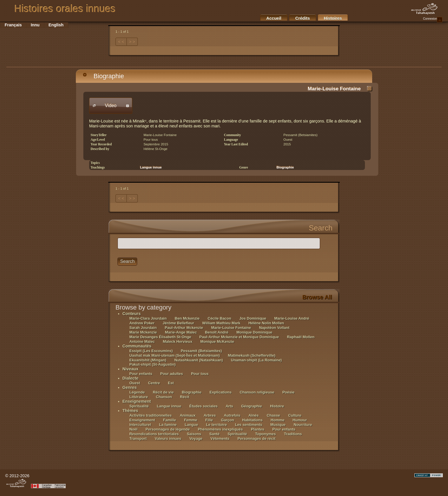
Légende (137, 392)
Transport (138, 439)
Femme (191, 420)
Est (171, 383)
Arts (230, 406)
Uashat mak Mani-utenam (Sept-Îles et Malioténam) (175, 355)
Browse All (317, 297)
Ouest (135, 383)
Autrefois (232, 415)
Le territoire (216, 425)
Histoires (333, 18)
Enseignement (137, 401)
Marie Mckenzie (143, 332)
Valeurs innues (168, 439)
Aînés (253, 415)
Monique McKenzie (217, 342)
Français (13, 25)
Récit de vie (163, 392)
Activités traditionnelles (150, 415)
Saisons (194, 434)
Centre (155, 383)
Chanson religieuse (257, 392)
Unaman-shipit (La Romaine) (256, 360)
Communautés (137, 346)
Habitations (253, 420)
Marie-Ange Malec (181, 332)
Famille (170, 420)
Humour (300, 420)
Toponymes (266, 434)
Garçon (227, 420)
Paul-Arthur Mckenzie (184, 328)
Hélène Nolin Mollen (266, 323)
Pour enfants (141, 374)
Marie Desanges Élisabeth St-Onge (160, 337)
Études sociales (204, 406)
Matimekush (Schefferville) (251, 355)
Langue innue (151, 167)
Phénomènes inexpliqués (220, 429)
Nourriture (303, 425)
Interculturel (140, 425)
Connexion (433, 20)
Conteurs (132, 314)
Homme (278, 420)
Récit (185, 397)
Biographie (103, 76)
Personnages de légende (168, 429)
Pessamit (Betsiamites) (201, 351)
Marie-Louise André (292, 318)
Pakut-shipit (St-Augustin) (153, 364)
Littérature (139, 397)
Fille (209, 420)
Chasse (273, 415)
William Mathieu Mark (221, 323)
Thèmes (130, 411)
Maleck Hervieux (178, 342)
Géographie (251, 406)
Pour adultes (172, 374)
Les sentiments (249, 425)
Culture (295, 415)
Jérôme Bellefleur (178, 323)
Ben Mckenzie (187, 318)
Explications (221, 392)
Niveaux (130, 369)
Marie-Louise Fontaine (334, 89)
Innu (35, 25)
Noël (133, 429)
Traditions (293, 434)
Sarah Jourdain (143, 328)
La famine (168, 425)
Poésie (289, 392)
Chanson (164, 397)
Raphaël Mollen (301, 337)
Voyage (196, 439)
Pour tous (200, 374)
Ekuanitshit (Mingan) (148, 360)
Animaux (188, 415)
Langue (192, 425)
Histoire (277, 406)
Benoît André (217, 332)
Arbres (210, 415)
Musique (278, 425)
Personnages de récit (257, 439)
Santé (214, 434)
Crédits (303, 18)
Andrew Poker (142, 323)
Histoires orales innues (65, 9)
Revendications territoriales (154, 434)
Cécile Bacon (220, 318)
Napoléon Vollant (274, 328)
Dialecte (130, 378)
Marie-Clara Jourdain (148, 318)
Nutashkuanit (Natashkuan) (199, 360)
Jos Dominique (253, 318)
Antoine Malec (142, 342)
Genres (130, 387)
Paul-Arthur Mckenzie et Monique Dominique (239, 337)
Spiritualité (139, 406)
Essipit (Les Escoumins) (151, 351)
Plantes (258, 429)
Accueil (274, 18)
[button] (111, 106)
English (56, 25)
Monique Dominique (254, 332)
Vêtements (220, 439)
